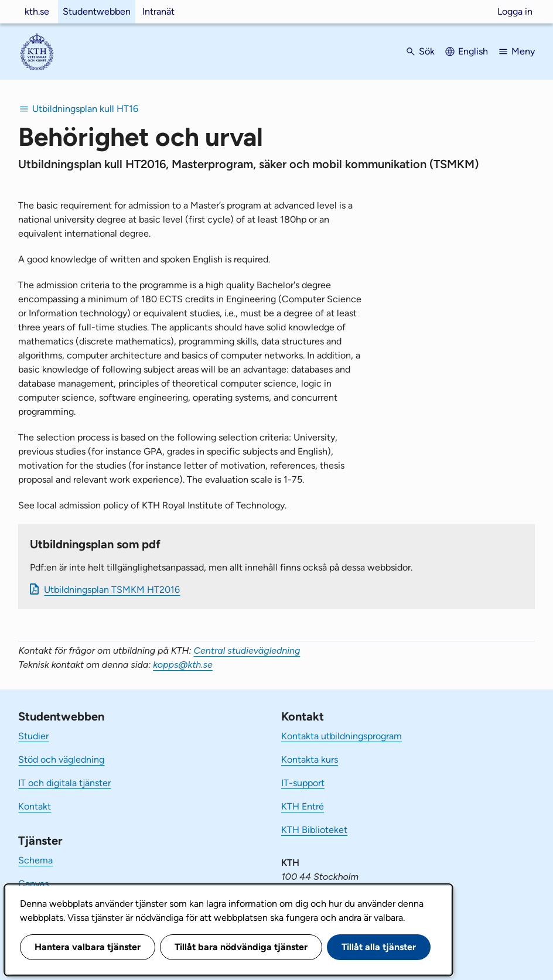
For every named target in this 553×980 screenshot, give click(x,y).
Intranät (158, 11)
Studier (33, 736)
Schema (35, 860)
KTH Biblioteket (314, 830)
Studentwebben (97, 11)
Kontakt (35, 806)
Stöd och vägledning (61, 759)
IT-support (303, 783)
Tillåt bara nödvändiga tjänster (241, 947)
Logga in (515, 11)
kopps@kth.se (183, 665)
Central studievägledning (247, 651)
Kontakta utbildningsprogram (342, 736)
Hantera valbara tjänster (88, 947)
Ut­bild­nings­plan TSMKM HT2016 (112, 590)
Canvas (33, 884)
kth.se (37, 11)
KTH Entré (303, 806)
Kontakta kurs (310, 759)
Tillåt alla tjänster (379, 947)
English (473, 51)
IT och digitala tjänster (64, 783)
